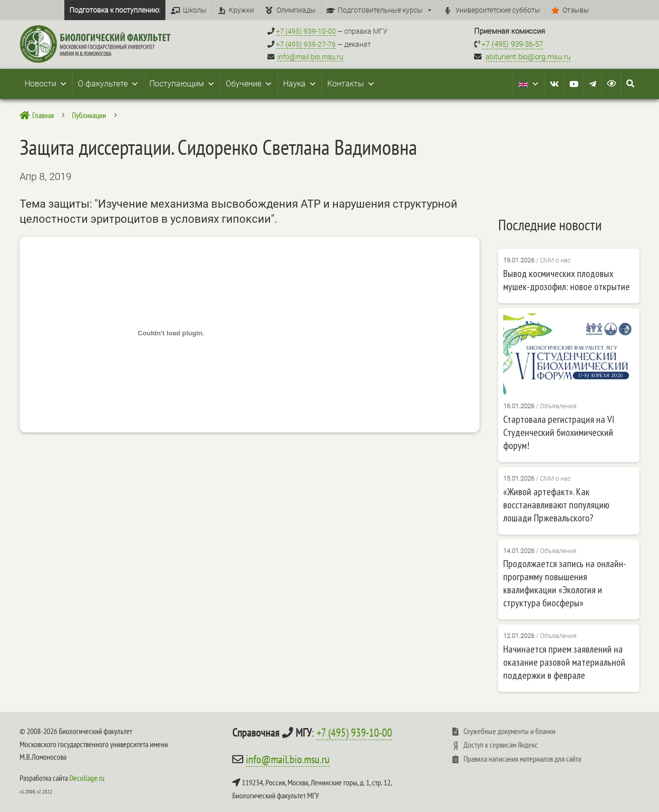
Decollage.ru (87, 778)
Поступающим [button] (182, 84)
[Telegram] (593, 84)
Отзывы (576, 10)
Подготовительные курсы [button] (385, 10)
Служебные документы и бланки (509, 731)
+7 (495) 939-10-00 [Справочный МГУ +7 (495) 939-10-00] (306, 31)
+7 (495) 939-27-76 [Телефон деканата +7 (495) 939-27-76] (306, 44)
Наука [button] (300, 84)
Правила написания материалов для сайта (522, 759)
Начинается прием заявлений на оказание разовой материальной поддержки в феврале (564, 662)
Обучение (249, 84)
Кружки (241, 10)
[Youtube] (574, 84)
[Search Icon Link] (630, 84)
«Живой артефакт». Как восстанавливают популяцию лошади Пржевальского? (556, 505)
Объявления (558, 406)
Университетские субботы (498, 10)
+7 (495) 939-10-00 (354, 733)
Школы (195, 10)
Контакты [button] (351, 84)
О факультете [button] (108, 84)
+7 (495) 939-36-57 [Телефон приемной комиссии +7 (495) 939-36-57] (512, 44)
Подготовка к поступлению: (115, 10)
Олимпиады (296, 10)
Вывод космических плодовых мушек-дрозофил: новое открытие (567, 280)
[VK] (554, 84)
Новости (46, 84)
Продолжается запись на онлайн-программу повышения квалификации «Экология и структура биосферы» (565, 583)
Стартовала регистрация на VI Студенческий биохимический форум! (559, 432)
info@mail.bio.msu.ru (310, 57)
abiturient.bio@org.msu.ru (528, 57)
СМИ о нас (555, 260)
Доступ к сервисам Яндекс (501, 745)
